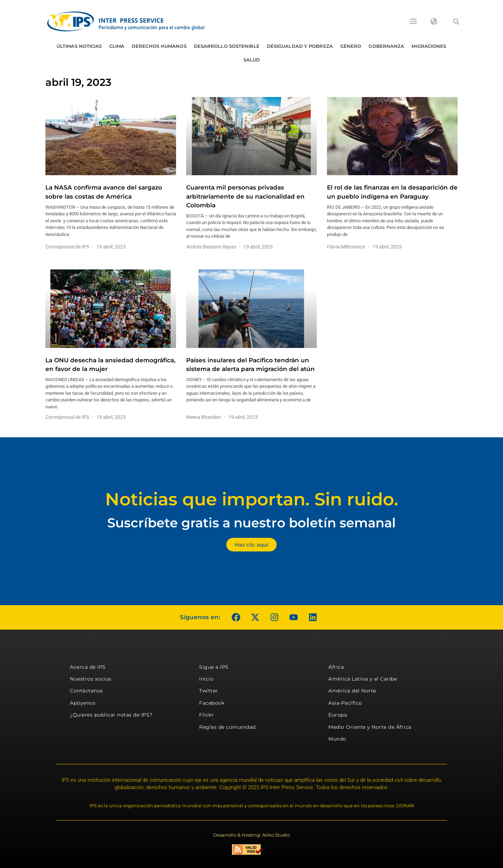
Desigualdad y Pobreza (300, 46)
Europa (338, 715)
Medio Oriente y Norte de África (370, 727)
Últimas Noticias (79, 46)
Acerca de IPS (88, 667)
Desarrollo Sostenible (227, 46)
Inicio (206, 679)
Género (351, 46)
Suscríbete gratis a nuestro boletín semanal (251, 523)
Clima (117, 46)
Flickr (206, 715)
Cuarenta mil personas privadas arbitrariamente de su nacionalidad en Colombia (245, 196)
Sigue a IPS (214, 667)
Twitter (209, 691)
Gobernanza (386, 46)
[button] (456, 22)
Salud (252, 60)
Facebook (212, 703)
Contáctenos (86, 691)
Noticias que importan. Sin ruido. (252, 499)
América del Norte (352, 691)
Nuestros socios (91, 679)
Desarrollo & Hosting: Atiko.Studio (251, 835)
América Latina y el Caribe (363, 679)
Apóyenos (83, 703)
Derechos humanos (159, 46)
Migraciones (429, 46)
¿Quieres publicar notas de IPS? (111, 715)
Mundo (337, 739)
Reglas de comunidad (227, 727)
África (336, 667)
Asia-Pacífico (345, 703)
